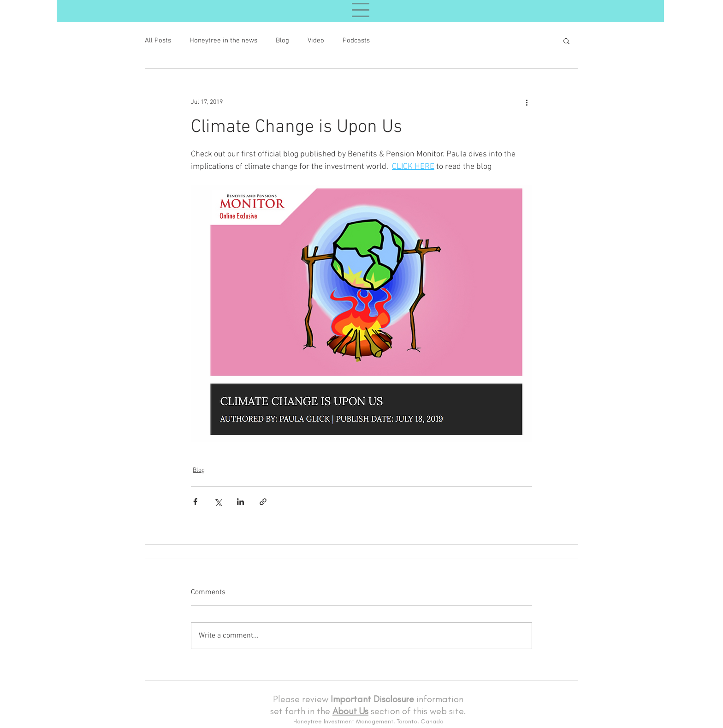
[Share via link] (263, 502)
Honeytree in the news (223, 41)
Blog (282, 41)
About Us (350, 711)
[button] (566, 41)
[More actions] (527, 102)
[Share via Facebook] (195, 502)
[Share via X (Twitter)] (218, 502)
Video (316, 41)
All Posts (158, 41)
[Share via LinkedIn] (240, 502)
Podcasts (356, 41)
